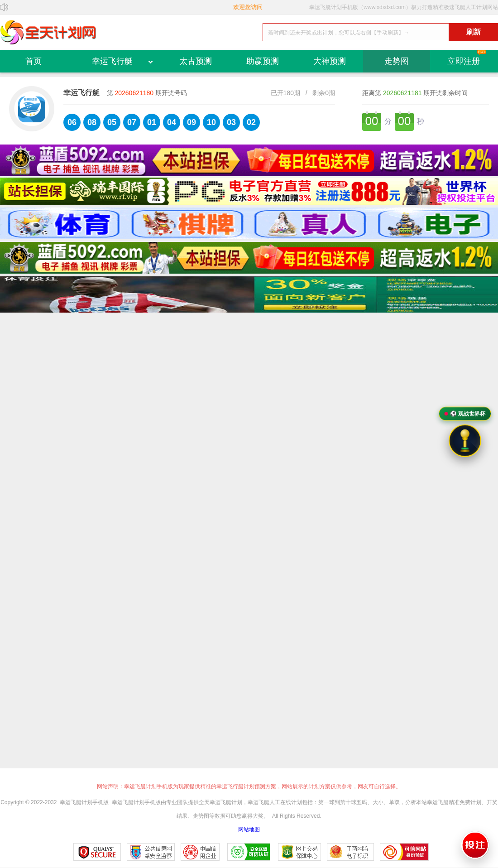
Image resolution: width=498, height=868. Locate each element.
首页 (34, 61)
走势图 (397, 61)
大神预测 (330, 61)
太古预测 (196, 61)
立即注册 (464, 61)
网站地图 (249, 829)
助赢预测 (263, 61)
